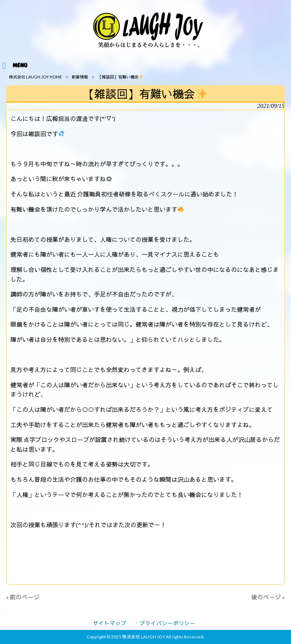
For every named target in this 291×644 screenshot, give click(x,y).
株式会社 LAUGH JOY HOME (35, 77)
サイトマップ (110, 623)
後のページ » (268, 597)
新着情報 (80, 77)
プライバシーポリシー (167, 623)
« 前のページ (23, 597)
